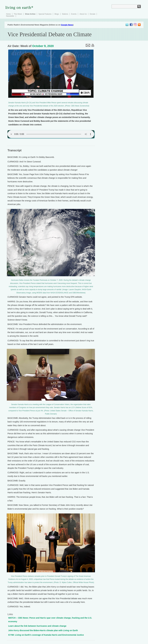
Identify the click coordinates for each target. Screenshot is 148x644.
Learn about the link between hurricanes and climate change (37, 626)
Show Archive (30, 14)
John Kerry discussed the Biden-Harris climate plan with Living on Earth (43, 630)
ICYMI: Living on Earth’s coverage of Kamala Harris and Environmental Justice (46, 635)
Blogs (57, 14)
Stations (65, 14)
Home (8, 14)
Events (74, 14)
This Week (18, 14)
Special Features (45, 14)
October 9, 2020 (43, 46)
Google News (67, 25)
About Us (83, 14)
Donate (93, 14)
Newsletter (10, 16)
